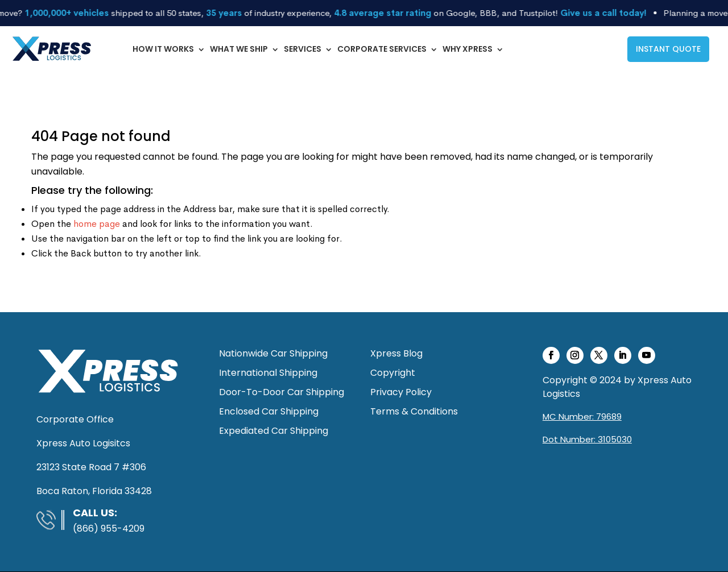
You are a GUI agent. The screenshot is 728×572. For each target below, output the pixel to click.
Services (303, 49)
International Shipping (268, 373)
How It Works (163, 49)
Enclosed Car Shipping (269, 411)
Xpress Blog (396, 353)
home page (97, 224)
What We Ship (239, 49)
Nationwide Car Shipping (273, 353)
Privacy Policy (401, 392)
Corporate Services (382, 49)
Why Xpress (468, 49)
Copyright (393, 373)
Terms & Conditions (414, 411)
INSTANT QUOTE (668, 49)
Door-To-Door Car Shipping (282, 392)
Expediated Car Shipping (274, 431)
